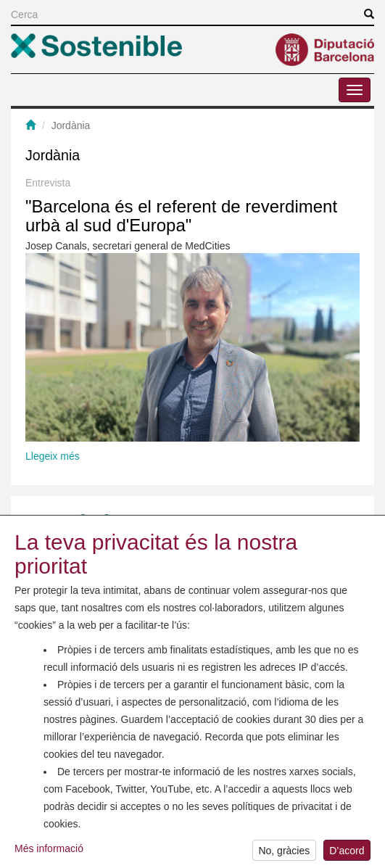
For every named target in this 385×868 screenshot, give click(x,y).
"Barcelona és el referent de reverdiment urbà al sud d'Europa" (181, 216)
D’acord (347, 852)
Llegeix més (53, 456)
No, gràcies (284, 852)
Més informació (49, 850)
